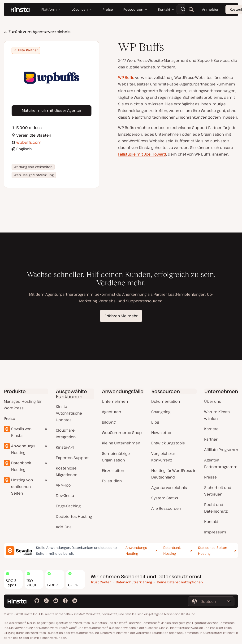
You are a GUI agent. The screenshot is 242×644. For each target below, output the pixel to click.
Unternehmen (115, 401)
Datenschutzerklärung (134, 582)
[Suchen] (191, 9)
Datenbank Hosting (21, 466)
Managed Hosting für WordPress (23, 405)
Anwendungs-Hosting (24, 449)
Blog (155, 422)
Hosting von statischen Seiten (22, 487)
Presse (210, 477)
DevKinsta (65, 496)
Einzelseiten (113, 470)
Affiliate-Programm (221, 450)
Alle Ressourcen (166, 508)
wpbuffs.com (29, 142)
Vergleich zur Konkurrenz (163, 457)
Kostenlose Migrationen (67, 471)
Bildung (109, 422)
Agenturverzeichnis (169, 487)
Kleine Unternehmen (121, 443)
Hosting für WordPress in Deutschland (174, 474)
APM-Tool (64, 485)
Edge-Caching (68, 506)
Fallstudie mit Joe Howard (142, 154)
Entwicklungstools (168, 443)
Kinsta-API (65, 447)
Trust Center (101, 582)
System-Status (165, 498)
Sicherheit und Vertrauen (218, 491)
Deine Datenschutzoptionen (180, 582)
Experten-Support (72, 458)
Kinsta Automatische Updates (69, 413)
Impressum (215, 532)
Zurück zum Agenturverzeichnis (37, 32)
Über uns (213, 401)
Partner (211, 439)
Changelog (161, 412)
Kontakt (211, 522)
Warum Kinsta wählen (217, 415)
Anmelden (211, 9)
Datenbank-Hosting (172, 550)
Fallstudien (112, 481)
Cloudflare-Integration (66, 434)
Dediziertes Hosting (74, 516)
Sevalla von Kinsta (21, 432)
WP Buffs (126, 77)
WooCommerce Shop (122, 433)
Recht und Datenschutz (216, 508)
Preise (9, 418)
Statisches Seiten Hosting (213, 550)
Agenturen (111, 412)
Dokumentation (166, 401)
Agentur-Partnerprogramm (221, 463)
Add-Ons (64, 527)
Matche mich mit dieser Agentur (52, 110)
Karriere (211, 429)
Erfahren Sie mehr (121, 316)
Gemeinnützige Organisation (116, 457)
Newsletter (161, 433)
